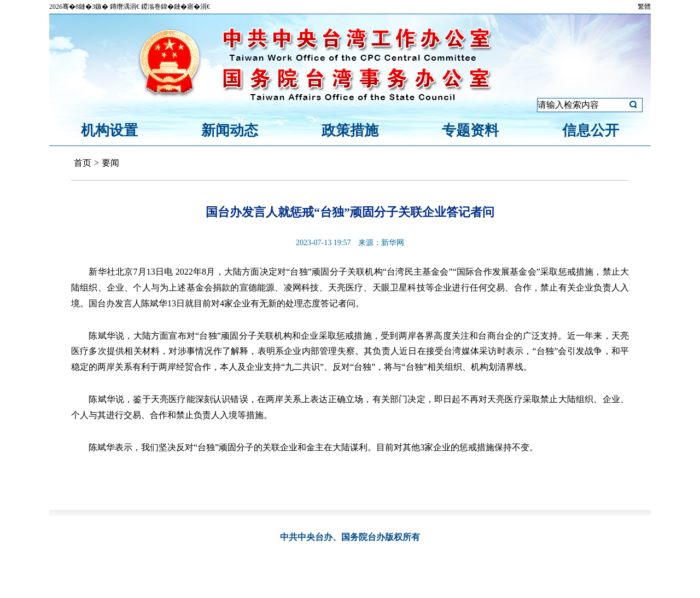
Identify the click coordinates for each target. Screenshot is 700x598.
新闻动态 (230, 130)
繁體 (644, 7)
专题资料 (470, 130)
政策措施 (350, 130)
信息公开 (591, 130)
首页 (83, 163)
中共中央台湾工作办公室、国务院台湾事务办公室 (350, 51)
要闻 (110, 163)
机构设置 (109, 130)
